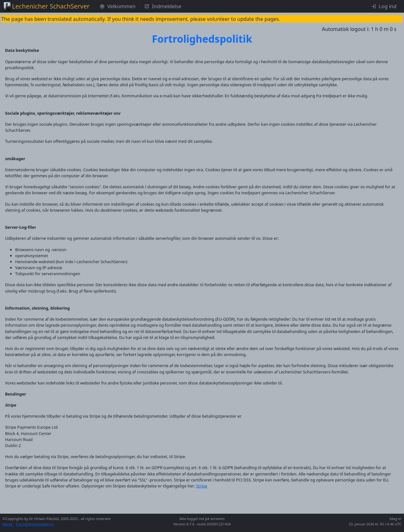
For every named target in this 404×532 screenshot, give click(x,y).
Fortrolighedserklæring (35, 524)
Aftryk (8, 524)
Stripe (202, 486)
